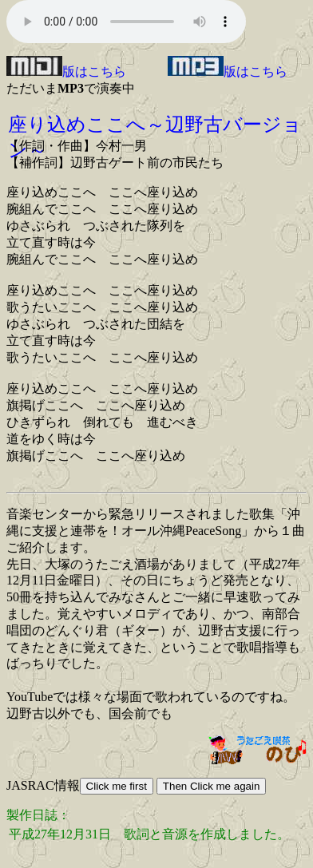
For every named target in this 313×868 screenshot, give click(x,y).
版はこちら (66, 71)
